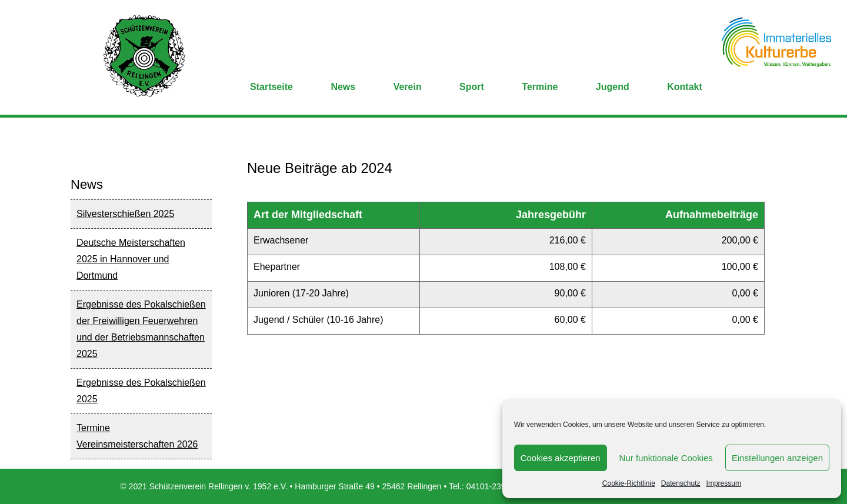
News (343, 87)
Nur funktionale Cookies (666, 458)
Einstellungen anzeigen (777, 458)
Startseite (271, 87)
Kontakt (685, 87)
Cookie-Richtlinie (629, 483)
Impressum (724, 483)
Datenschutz (681, 483)
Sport (472, 87)
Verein (408, 87)
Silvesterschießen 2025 (125, 214)
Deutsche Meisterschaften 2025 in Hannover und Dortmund (131, 259)
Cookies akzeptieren (561, 458)
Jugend (613, 87)
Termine (540, 87)
